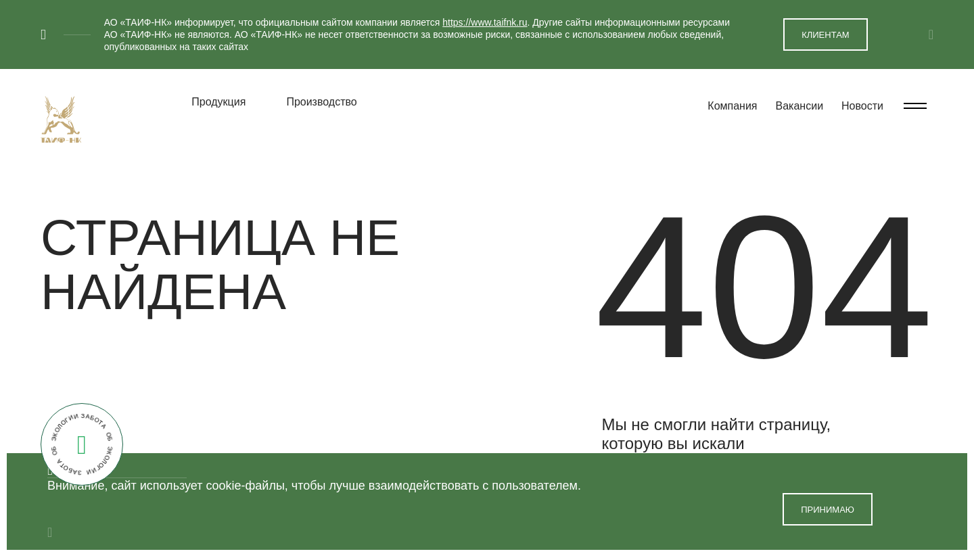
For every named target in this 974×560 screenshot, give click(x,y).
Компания (732, 106)
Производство (321, 102)
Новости (862, 106)
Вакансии (800, 106)
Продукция (218, 102)
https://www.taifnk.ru (485, 22)
